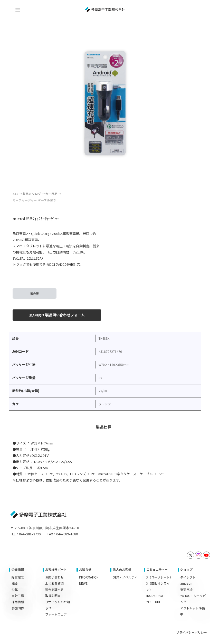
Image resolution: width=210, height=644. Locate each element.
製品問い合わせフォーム (57, 315)
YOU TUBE (154, 602)
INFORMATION (89, 577)
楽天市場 (186, 589)
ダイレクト (188, 577)
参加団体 (18, 608)
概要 (15, 583)
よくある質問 (54, 583)
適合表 (35, 293)
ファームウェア (56, 614)
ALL (16, 194)
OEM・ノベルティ (125, 577)
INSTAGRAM (155, 596)
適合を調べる (54, 589)
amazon (186, 583)
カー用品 (51, 194)
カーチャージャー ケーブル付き (34, 200)
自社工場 (18, 596)
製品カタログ (32, 194)
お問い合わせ (54, 577)
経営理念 (18, 577)
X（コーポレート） (160, 577)
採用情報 (18, 602)
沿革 (15, 589)
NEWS (83, 583)
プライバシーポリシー (192, 632)
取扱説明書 (53, 596)
